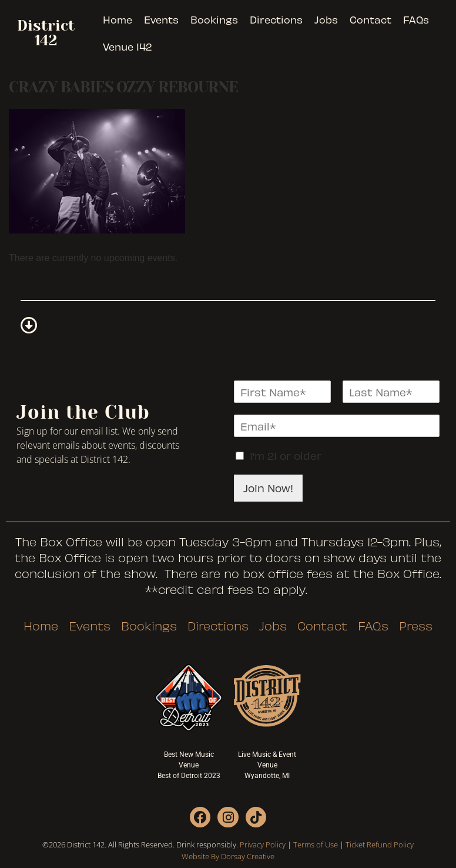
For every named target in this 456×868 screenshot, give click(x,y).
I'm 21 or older (286, 455)
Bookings (214, 19)
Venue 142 (127, 46)
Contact (370, 19)
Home (118, 19)
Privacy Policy (263, 844)
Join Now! (268, 488)
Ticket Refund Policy (380, 844)
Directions (276, 19)
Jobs (326, 19)
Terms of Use (316, 844)
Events (161, 19)
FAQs (416, 19)
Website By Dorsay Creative (228, 856)
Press (416, 626)
